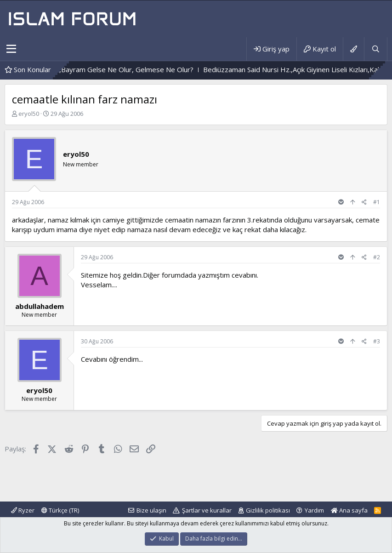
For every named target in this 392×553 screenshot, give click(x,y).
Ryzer (23, 510)
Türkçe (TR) (60, 510)
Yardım (314, 510)
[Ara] (375, 49)
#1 (377, 202)
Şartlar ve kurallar (207, 510)
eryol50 (29, 114)
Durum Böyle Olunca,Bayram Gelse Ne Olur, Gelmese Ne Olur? (118, 69)
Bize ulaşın (151, 510)
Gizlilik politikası (268, 510)
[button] (11, 49)
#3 (377, 341)
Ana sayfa (349, 510)
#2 (377, 257)
